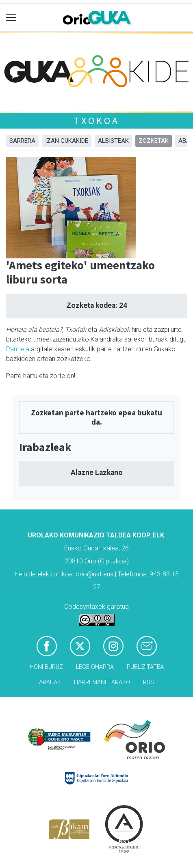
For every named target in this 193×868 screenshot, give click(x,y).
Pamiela (18, 349)
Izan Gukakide (67, 141)
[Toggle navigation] (11, 18)
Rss (149, 682)
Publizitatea (145, 667)
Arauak (50, 682)
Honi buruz (46, 667)
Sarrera (22, 141)
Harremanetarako (102, 682)
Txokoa (97, 121)
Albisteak (113, 141)
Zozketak (154, 141)
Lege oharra (95, 667)
